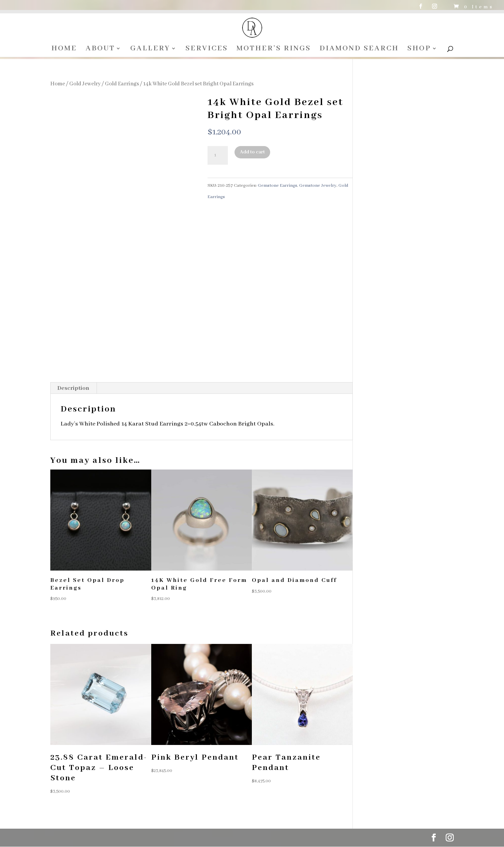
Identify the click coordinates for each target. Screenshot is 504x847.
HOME (64, 50)
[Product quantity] (218, 155)
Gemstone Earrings (277, 186)
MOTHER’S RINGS (274, 50)
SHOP (419, 50)
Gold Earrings (122, 84)
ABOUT (100, 50)
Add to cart (252, 152)
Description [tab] (73, 388)
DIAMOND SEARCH (359, 50)
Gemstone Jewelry (318, 186)
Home (58, 84)
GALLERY (150, 50)
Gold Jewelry (85, 84)
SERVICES (207, 50)
